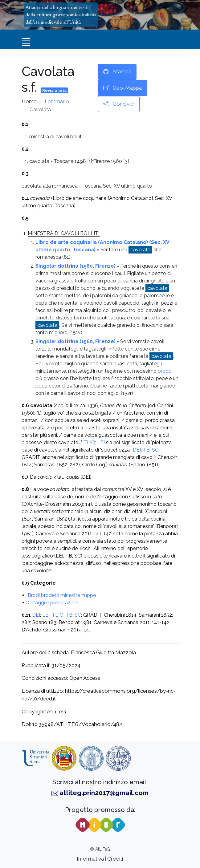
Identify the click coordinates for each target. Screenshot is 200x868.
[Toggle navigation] (26, 42)
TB (146, 450)
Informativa (90, 859)
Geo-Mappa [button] (122, 88)
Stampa (117, 72)
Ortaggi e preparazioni (53, 603)
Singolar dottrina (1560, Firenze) (76, 266)
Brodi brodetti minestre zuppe (62, 595)
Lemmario (57, 101)
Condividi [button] (119, 104)
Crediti (115, 859)
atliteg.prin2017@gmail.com (104, 793)
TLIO (89, 442)
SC (155, 450)
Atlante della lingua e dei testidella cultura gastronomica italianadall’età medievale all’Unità (61, 14)
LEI (101, 442)
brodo (165, 371)
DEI (137, 450)
